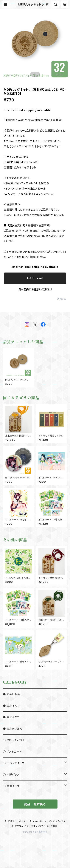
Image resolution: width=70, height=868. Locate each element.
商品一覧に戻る (35, 804)
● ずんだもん (11, 694)
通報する (62, 299)
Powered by (35, 832)
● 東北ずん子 (12, 706)
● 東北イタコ (11, 717)
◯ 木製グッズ (11, 775)
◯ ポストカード (12, 752)
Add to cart (35, 278)
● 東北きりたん (13, 729)
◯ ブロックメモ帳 (14, 740)
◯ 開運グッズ (11, 786)
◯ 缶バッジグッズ (14, 763)
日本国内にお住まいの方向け (35, 289)
